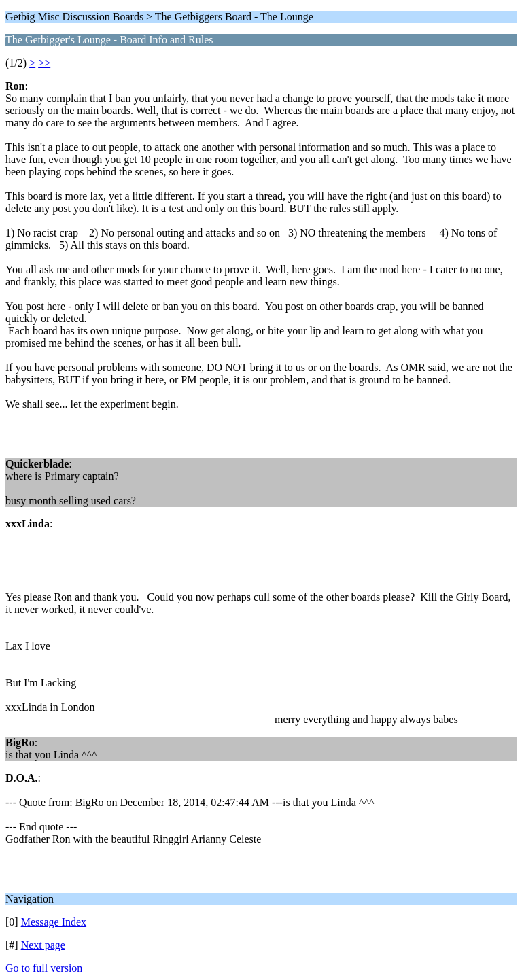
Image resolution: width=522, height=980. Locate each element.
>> (44, 63)
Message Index (54, 922)
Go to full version (44, 968)
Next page (43, 945)
